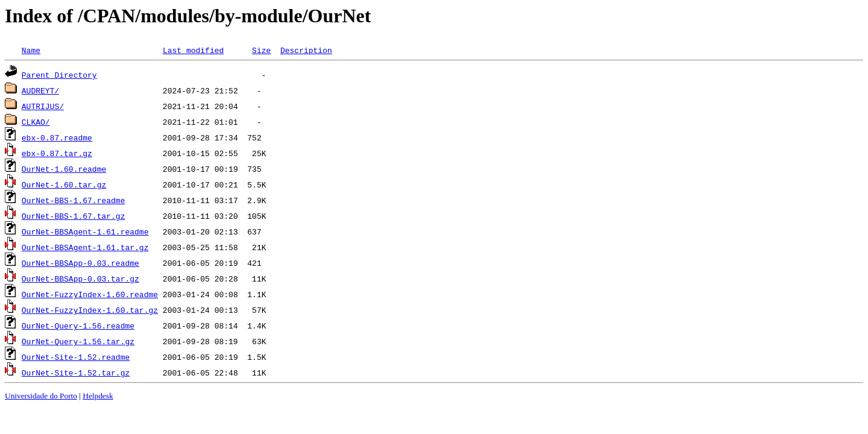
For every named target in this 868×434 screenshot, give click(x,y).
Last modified (193, 50)
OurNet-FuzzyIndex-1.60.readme (90, 294)
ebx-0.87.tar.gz (57, 153)
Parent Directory (59, 75)
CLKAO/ (36, 122)
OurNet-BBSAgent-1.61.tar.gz (85, 247)
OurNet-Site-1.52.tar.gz (76, 373)
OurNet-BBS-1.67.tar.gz (74, 216)
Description (306, 50)
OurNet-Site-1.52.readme (76, 357)
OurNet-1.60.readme (64, 169)
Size (261, 50)
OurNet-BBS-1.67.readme (74, 200)
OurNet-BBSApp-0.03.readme (80, 263)
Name (31, 50)
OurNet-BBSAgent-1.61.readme (85, 231)
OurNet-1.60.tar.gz (64, 184)
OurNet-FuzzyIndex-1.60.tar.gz (90, 310)
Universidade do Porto (41, 396)
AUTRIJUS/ (43, 106)
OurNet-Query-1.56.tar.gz (78, 341)
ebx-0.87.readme (57, 137)
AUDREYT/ (40, 90)
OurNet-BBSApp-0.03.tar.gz (80, 278)
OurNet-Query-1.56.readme (78, 325)
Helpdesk (98, 396)
